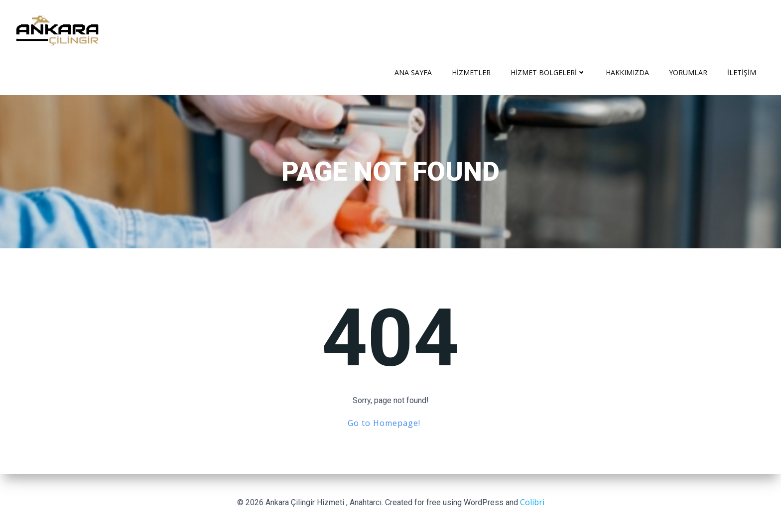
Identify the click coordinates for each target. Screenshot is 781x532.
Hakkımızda (627, 72)
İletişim (742, 72)
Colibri (532, 502)
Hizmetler (471, 72)
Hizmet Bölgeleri (548, 72)
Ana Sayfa (413, 72)
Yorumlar (688, 72)
